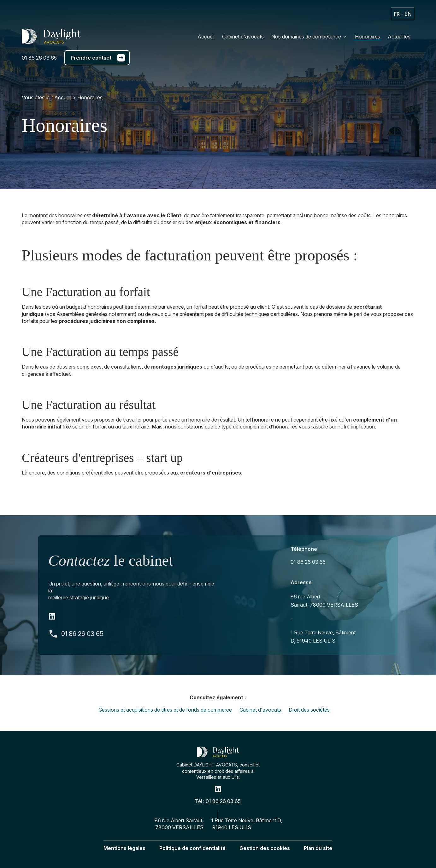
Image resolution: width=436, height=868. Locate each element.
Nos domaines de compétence (306, 37)
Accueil (206, 37)
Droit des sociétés (309, 710)
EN (408, 14)
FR (397, 14)
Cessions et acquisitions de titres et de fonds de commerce (165, 710)
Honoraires (368, 37)
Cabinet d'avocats (243, 37)
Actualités (399, 37)
